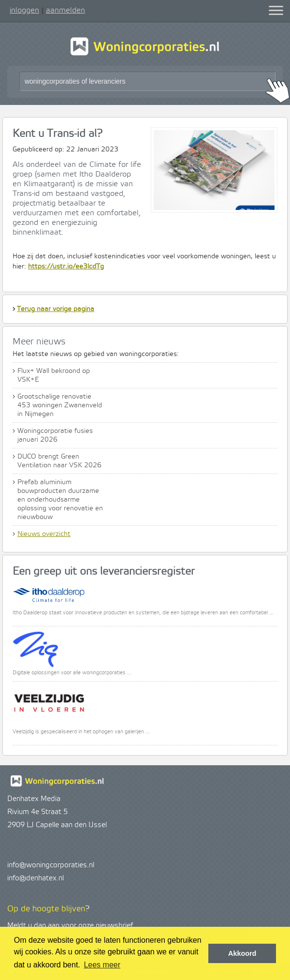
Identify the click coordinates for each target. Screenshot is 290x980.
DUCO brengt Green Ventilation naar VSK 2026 (59, 461)
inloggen (24, 10)
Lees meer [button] (102, 965)
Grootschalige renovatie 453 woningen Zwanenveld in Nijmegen (60, 405)
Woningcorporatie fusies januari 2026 (55, 435)
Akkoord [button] (242, 953)
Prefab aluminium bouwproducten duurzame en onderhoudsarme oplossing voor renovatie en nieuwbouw (60, 500)
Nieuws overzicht (44, 534)
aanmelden (65, 10)
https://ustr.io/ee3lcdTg (66, 267)
